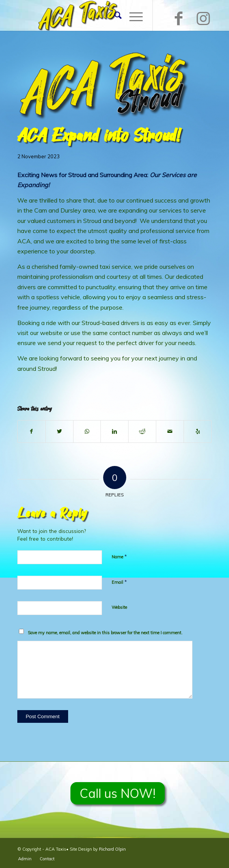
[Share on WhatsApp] (87, 431)
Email (119, 582)
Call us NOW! (118, 793)
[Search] (114, 15)
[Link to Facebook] (179, 18)
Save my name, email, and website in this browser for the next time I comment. (105, 633)
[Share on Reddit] (142, 431)
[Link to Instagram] (203, 18)
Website (119, 607)
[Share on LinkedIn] (114, 431)
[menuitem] (114, 15)
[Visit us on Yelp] (198, 431)
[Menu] (132, 15)
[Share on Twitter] (59, 431)
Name (119, 556)
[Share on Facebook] (32, 431)
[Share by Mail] (170, 431)
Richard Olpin (112, 849)
